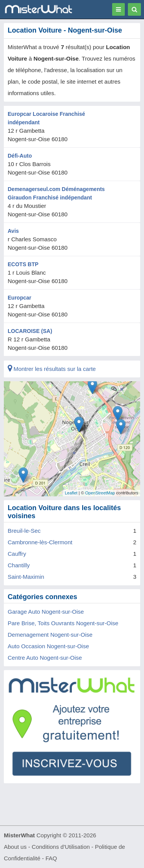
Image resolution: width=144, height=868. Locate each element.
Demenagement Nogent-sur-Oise (50, 635)
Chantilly (19, 565)
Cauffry (17, 554)
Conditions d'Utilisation (61, 847)
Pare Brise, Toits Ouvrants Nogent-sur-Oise (63, 623)
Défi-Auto (20, 156)
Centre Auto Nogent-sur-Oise (45, 658)
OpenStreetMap (100, 493)
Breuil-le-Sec (24, 531)
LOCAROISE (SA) (30, 331)
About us (15, 847)
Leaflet (71, 493)
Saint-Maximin (26, 577)
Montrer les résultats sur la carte (52, 369)
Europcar (19, 298)
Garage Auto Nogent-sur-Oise (46, 612)
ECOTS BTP (23, 264)
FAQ (51, 858)
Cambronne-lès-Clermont (40, 542)
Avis (13, 231)
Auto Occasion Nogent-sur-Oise (48, 646)
